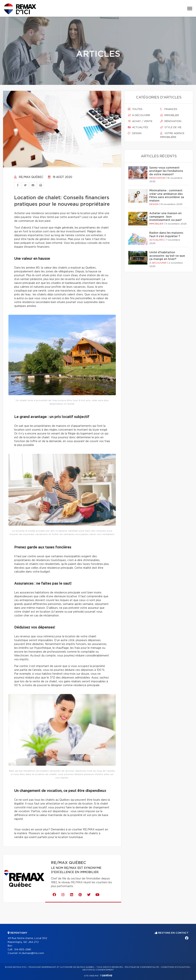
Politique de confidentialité (142, 967)
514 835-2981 (23, 950)
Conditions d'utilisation (175, 967)
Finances (169, 109)
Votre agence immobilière (172, 135)
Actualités (138, 127)
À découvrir (139, 115)
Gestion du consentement (98, 970)
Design (135, 133)
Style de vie (171, 127)
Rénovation (171, 121)
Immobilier (170, 115)
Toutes (135, 109)
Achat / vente (140, 121)
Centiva (106, 975)
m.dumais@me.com (31, 953)
